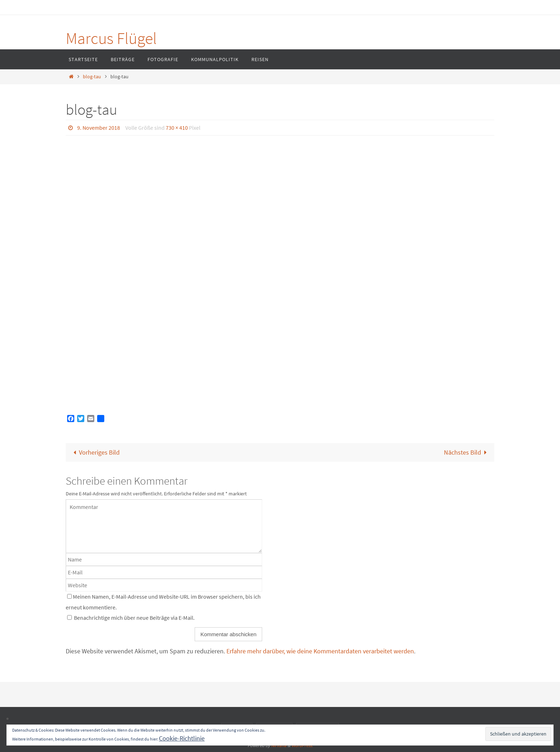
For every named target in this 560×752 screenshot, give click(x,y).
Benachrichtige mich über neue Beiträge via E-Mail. (134, 618)
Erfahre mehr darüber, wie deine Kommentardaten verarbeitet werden (320, 651)
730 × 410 (177, 128)
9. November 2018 (99, 128)
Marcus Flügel (111, 38)
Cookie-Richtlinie (182, 738)
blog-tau (92, 76)
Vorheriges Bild (95, 452)
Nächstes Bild (467, 452)
